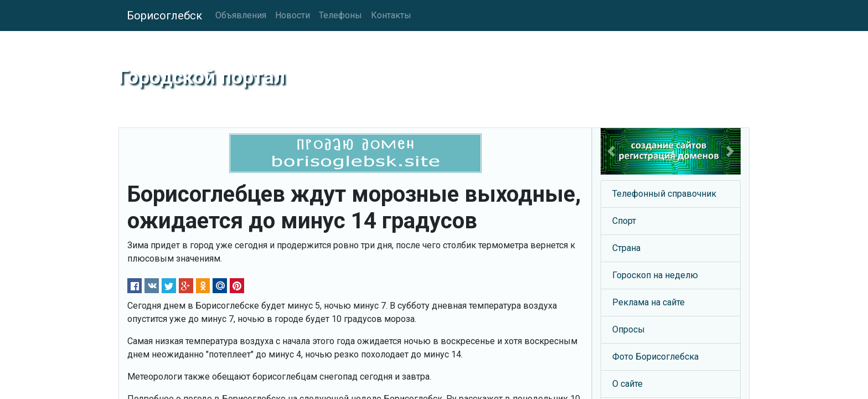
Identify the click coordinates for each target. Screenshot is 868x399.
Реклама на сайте (649, 302)
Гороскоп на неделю (655, 275)
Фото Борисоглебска (655, 357)
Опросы (629, 329)
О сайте (627, 384)
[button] (611, 151)
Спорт (624, 221)
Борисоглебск (164, 16)
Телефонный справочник (664, 194)
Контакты (391, 15)
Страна (626, 248)
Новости (293, 15)
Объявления (241, 15)
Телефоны (340, 15)
